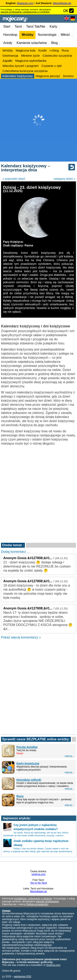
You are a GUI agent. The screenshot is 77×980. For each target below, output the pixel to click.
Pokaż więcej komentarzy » (21, 637)
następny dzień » (64, 179)
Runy (20, 796)
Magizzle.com (25, 3)
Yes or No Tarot (38, 883)
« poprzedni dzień (14, 179)
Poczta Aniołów (27, 747)
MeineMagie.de (62, 3)
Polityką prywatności (37, 904)
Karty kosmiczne (28, 763)
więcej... (70, 756)
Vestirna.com (53, 965)
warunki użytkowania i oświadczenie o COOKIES (25, 12)
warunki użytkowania (47, 901)
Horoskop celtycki (29, 780)
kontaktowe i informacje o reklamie (33, 899)
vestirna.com (38, 874)
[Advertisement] (38, 120)
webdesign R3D (22, 977)
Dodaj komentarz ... (15, 552)
